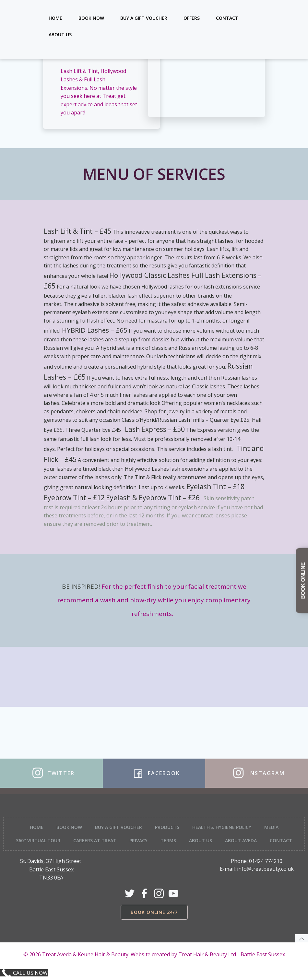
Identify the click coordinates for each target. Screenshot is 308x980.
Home (55, 18)
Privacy (138, 840)
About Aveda (241, 840)
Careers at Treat (95, 840)
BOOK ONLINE (303, 581)
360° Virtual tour (38, 840)
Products (167, 827)
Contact (227, 18)
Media (271, 827)
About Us (60, 35)
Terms (168, 840)
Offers (192, 18)
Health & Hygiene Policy (222, 827)
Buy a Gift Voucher (144, 18)
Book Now (91, 18)
